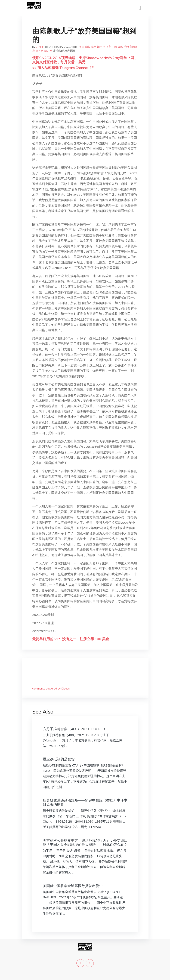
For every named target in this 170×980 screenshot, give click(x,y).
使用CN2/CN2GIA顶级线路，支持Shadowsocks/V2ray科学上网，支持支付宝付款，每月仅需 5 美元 (85, 60)
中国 (114, 47)
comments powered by (51, 689)
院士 (94, 47)
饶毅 (88, 47)
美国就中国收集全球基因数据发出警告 (73, 886)
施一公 (101, 47)
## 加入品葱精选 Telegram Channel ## (63, 68)
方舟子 (40, 47)
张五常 (40, 51)
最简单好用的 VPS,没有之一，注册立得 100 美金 (71, 639)
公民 (120, 47)
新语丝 (48, 51)
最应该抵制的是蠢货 (59, 759)
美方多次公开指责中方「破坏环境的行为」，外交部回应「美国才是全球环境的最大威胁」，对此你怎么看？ (85, 842)
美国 (82, 47)
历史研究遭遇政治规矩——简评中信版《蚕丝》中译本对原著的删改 (85, 802)
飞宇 (108, 47)
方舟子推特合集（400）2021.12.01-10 (74, 729)
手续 (126, 47)
